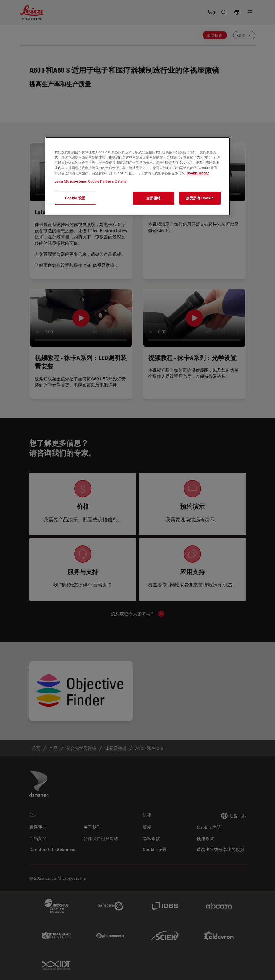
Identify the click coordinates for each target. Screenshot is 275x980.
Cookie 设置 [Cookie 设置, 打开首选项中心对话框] (75, 198)
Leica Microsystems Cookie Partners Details (91, 181)
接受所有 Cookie (200, 198)
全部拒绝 (153, 198)
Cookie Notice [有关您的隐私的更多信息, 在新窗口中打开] (198, 173)
